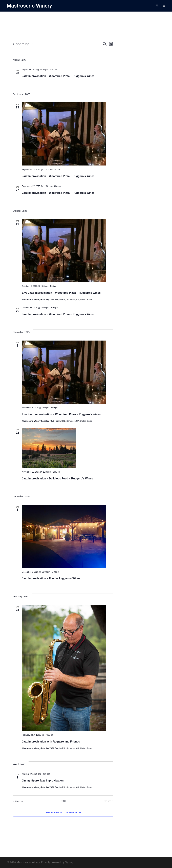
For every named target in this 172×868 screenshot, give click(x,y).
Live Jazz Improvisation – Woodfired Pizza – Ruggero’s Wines (61, 293)
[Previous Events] (18, 801)
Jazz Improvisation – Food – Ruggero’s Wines (51, 578)
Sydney (69, 862)
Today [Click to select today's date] (63, 801)
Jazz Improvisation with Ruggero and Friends (51, 741)
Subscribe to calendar (61, 812)
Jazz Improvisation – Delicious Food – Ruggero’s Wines (58, 478)
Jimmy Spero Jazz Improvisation (43, 780)
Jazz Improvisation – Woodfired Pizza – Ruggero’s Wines (58, 76)
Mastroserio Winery (30, 6)
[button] (157, 6)
